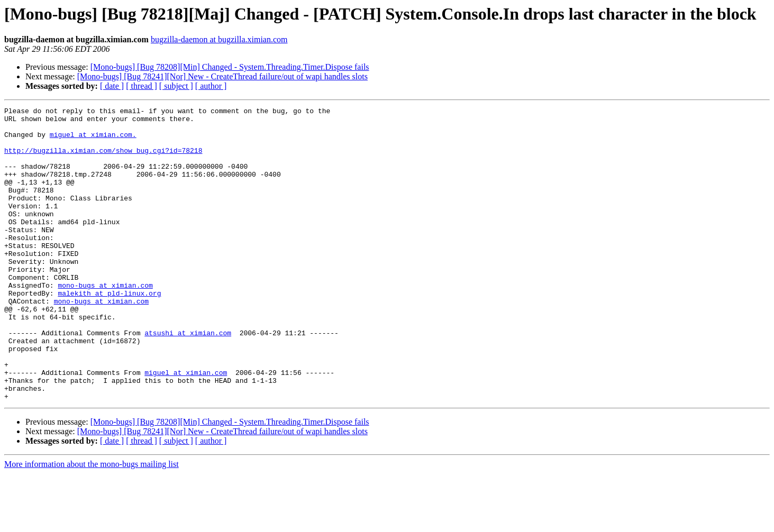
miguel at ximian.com (186, 426)
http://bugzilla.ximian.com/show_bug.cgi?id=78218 (103, 160)
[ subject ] (176, 86)
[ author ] (211, 86)
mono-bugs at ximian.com (105, 322)
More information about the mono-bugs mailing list (92, 523)
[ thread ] (142, 86)
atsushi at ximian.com (188, 379)
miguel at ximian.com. (93, 141)
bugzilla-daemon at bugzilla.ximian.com (219, 39)
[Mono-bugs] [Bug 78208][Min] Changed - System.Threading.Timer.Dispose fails (230, 67)
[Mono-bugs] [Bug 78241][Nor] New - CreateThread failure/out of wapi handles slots (222, 76)
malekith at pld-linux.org (109, 331)
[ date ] (112, 86)
